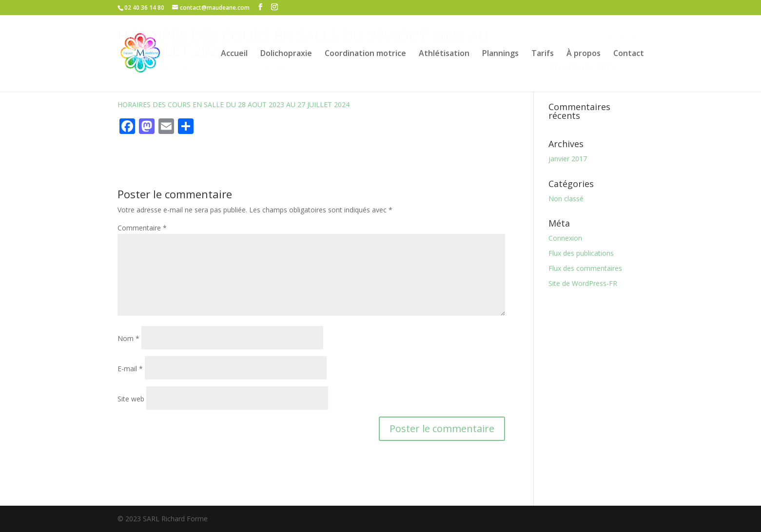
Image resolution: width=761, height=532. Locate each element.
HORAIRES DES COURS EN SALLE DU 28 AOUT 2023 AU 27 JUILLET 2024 (234, 104)
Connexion (565, 238)
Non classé (566, 199)
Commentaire (142, 228)
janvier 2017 (568, 159)
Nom (128, 338)
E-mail (130, 369)
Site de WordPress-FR (583, 283)
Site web (131, 399)
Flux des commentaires (585, 268)
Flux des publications (581, 253)
